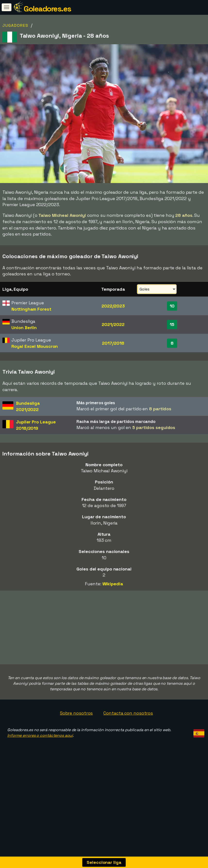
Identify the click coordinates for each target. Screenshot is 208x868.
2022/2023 (113, 306)
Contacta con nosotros (128, 737)
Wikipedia (113, 584)
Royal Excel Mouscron (35, 346)
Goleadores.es (47, 9)
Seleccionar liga (104, 862)
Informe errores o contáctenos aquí (40, 760)
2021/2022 (113, 324)
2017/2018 (113, 343)
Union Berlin (24, 328)
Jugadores (15, 25)
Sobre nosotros (76, 737)
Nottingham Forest (31, 309)
